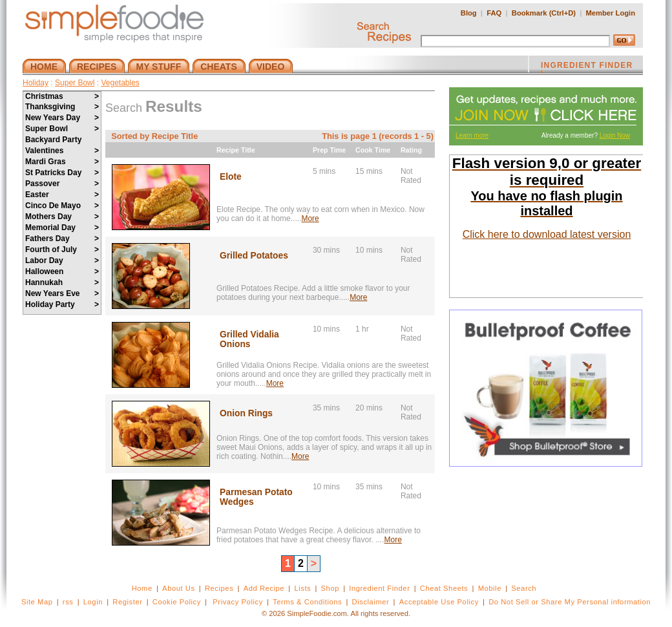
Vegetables (120, 83)
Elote (231, 177)
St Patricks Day (62, 173)
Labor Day (62, 260)
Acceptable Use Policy (439, 602)
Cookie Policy (177, 602)
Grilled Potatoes (254, 256)
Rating (411, 150)
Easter (62, 195)
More (310, 218)
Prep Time (329, 150)
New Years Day (62, 118)
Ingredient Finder (379, 588)
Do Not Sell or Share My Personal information (570, 602)
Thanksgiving (62, 107)
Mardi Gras (62, 162)
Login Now (615, 135)
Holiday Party (62, 304)
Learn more (472, 135)
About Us (179, 588)
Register (127, 602)
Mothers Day (62, 217)
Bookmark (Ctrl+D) (544, 13)
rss (68, 602)
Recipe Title (236, 150)
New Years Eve (62, 293)
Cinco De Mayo (62, 206)
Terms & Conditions (307, 602)
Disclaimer (371, 602)
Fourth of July (62, 250)
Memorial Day (62, 228)
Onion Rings (246, 413)
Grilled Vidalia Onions (249, 339)
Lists (302, 588)
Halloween (62, 271)
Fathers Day (62, 239)
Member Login (611, 13)
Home (142, 588)
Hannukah (62, 282)
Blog (469, 13)
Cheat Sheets (444, 588)
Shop (330, 588)
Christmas (62, 96)
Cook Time (373, 150)
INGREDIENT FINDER (587, 67)
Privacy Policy (237, 602)
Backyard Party (53, 140)
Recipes (219, 588)
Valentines (62, 151)
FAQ (494, 13)
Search (524, 588)
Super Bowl (75, 83)
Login (93, 602)
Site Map (37, 602)
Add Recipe (264, 588)
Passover (62, 184)
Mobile (490, 588)
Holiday (36, 83)
